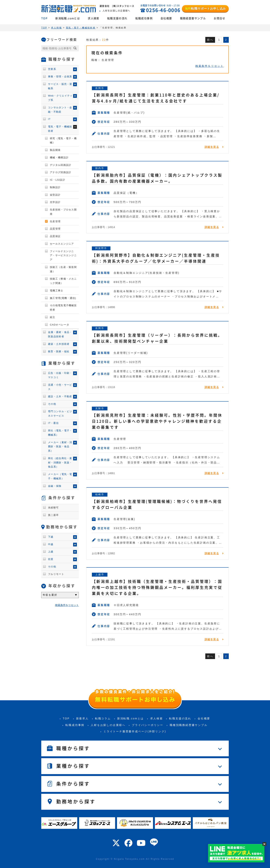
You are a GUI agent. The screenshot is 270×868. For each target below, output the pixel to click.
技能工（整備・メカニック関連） (63, 281)
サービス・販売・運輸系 (60, 86)
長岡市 (100, 88)
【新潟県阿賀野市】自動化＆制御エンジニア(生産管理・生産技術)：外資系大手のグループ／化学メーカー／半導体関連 (156, 258)
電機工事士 (57, 291)
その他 (52, 404)
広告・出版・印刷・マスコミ (60, 375)
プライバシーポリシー (148, 725)
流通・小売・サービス (60, 387)
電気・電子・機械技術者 (60, 129)
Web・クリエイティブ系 (60, 98)
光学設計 (55, 202)
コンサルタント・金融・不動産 (60, 110)
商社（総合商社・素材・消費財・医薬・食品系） (60, 463)
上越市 (100, 574)
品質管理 (55, 229)
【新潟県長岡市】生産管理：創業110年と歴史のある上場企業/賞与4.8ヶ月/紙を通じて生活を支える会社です (156, 98)
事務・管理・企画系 (60, 77)
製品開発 (55, 150)
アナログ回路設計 (61, 172)
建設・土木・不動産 (60, 396)
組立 (53, 317)
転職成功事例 (144, 18)
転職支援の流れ (117, 18)
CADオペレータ (60, 325)
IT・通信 (53, 423)
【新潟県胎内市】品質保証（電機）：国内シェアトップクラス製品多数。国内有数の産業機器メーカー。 (157, 178)
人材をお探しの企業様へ (108, 725)
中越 (51, 544)
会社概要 (166, 18)
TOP (44, 18)
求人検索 (94, 18)
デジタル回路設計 (61, 165)
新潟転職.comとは (68, 18)
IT (49, 119)
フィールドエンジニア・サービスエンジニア (63, 256)
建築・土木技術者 (59, 344)
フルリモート (56, 574)
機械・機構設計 (59, 158)
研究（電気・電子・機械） (63, 141)
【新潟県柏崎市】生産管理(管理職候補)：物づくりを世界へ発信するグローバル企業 (157, 504)
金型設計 (55, 195)
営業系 (52, 69)
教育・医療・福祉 (59, 351)
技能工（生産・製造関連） (63, 269)
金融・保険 (55, 486)
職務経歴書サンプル (193, 18)
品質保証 (55, 236)
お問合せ (220, 18)
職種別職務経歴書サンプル (189, 725)
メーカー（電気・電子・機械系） (60, 476)
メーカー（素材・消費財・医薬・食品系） (60, 447)
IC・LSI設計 (58, 180)
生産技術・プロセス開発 (63, 212)
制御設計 (55, 187)
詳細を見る (212, 147)
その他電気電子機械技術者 (63, 308)
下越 (51, 537)
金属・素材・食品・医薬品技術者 (60, 334)
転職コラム (103, 718)
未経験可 (53, 508)
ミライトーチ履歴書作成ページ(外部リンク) (135, 731)
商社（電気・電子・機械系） (60, 433)
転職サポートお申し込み (205, 9)
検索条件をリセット (210, 66)
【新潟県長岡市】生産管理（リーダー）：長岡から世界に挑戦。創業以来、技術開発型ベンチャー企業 (157, 338)
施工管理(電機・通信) (63, 298)
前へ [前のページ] (210, 40)
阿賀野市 (101, 248)
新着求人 (82, 718)
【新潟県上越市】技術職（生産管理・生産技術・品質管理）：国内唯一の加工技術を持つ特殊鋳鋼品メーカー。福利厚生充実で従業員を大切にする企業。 (157, 587)
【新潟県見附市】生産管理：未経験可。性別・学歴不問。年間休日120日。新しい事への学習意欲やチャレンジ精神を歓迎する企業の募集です (157, 421)
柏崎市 (100, 494)
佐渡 (51, 559)
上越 (51, 552)
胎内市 (100, 168)
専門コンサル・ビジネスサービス (60, 414)
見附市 (100, 408)
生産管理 (55, 221)
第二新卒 (53, 515)
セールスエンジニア (62, 244)
